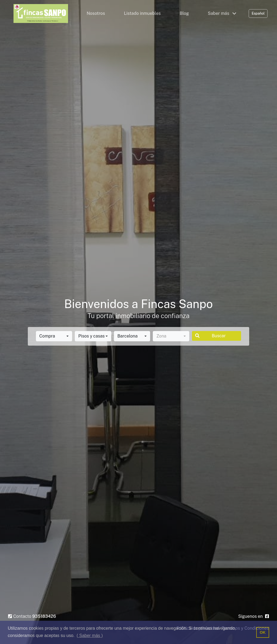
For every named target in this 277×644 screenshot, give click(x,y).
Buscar (210, 336)
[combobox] (54, 336)
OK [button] (263, 632)
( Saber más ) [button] (90, 635)
